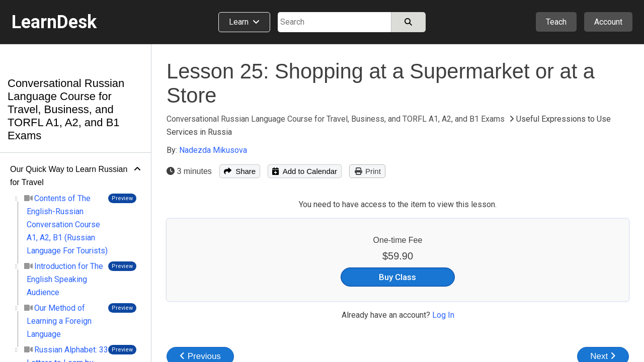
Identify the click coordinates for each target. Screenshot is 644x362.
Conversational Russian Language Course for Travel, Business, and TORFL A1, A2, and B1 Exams (66, 109)
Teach (556, 22)
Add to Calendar (305, 171)
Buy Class (397, 277)
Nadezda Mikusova (213, 150)
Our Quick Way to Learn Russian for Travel (69, 176)
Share (240, 171)
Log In (443, 315)
